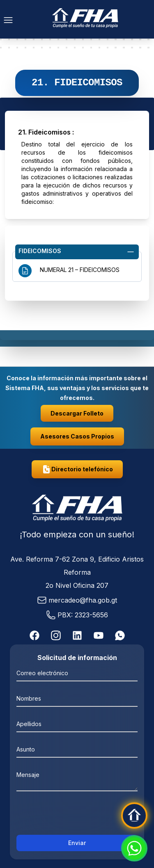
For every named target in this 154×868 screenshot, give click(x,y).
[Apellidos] (77, 724)
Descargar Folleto (77, 413)
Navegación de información (77, 296)
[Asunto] (77, 749)
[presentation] (77, 815)
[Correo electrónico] (77, 673)
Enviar (77, 843)
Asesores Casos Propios (77, 436)
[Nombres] (77, 698)
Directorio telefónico (77, 469)
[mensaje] (77, 779)
